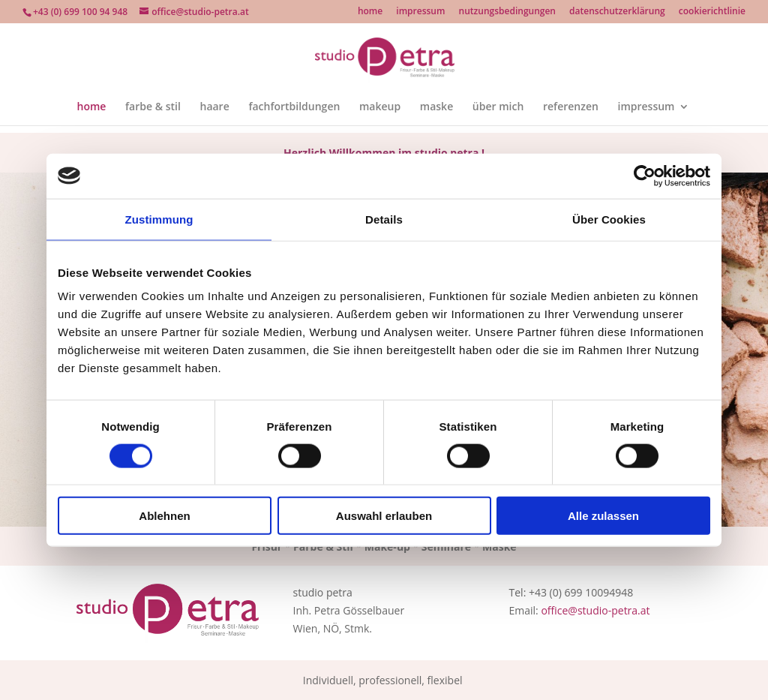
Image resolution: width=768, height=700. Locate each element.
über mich (498, 107)
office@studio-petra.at (595, 610)
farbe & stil (153, 107)
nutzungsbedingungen (507, 12)
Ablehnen (164, 516)
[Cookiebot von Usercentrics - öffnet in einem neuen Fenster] (645, 176)
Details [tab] (384, 219)
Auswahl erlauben (384, 516)
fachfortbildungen (294, 107)
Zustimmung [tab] (159, 219)
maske (436, 107)
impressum (420, 12)
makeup (380, 107)
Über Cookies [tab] (609, 219)
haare (214, 107)
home (370, 12)
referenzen (571, 107)
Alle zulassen (603, 516)
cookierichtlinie (712, 12)
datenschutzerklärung (617, 12)
